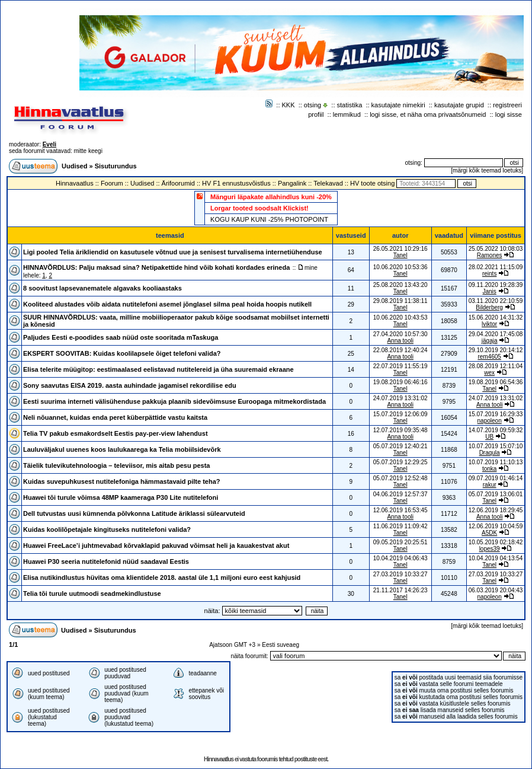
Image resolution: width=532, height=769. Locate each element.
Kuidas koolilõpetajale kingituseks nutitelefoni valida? (107, 529)
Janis (489, 291)
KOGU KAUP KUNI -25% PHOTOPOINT (269, 219)
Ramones (490, 255)
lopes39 (490, 549)
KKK (289, 105)
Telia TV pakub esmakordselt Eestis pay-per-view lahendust (116, 433)
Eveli (49, 144)
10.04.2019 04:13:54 (496, 558)
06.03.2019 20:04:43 (496, 590)
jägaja (490, 341)
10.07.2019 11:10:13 (496, 462)
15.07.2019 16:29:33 (496, 414)
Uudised (74, 166)
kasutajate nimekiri (398, 105)
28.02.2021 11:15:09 (496, 267)
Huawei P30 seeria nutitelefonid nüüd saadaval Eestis (106, 561)
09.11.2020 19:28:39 (496, 285)
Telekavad (328, 183)
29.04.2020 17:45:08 (496, 334)
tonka (489, 469)
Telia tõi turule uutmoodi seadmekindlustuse (92, 593)
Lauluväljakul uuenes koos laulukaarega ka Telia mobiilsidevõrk (122, 449)
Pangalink (292, 183)
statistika (350, 105)
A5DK (489, 533)
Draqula (490, 453)
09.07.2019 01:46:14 (496, 478)
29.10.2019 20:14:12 (496, 350)
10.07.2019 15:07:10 (496, 446)
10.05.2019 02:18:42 (496, 542)
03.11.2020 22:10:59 (496, 301)
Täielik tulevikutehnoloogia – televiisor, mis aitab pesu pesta (116, 465)
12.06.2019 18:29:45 (496, 510)
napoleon (490, 421)
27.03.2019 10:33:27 (496, 574)
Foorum (112, 183)
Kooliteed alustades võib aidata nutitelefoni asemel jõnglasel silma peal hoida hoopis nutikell (167, 304)
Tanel (400, 255)
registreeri (507, 105)
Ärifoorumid (178, 183)
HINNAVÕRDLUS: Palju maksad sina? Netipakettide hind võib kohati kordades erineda (156, 267)
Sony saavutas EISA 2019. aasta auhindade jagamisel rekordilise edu (130, 385)
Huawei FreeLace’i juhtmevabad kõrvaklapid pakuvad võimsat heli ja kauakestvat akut (156, 545)
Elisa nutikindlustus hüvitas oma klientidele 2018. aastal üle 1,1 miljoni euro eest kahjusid (162, 577)
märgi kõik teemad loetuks (487, 170)
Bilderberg (489, 307)
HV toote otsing (372, 183)
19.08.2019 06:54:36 (496, 382)
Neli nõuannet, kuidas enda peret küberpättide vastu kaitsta (115, 417)
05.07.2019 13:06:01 (496, 494)
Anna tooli (400, 341)
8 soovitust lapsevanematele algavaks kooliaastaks (102, 288)
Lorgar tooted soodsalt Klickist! (259, 208)
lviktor (489, 324)
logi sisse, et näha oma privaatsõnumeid (428, 114)
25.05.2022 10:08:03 (496, 249)
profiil (316, 114)
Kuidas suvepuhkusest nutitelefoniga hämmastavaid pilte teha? (122, 481)
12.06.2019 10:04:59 (496, 526)
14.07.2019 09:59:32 (496, 430)
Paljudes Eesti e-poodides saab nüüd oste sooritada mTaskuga (121, 337)
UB (489, 437)
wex (489, 373)
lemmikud (347, 114)
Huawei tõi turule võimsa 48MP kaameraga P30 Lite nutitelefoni (121, 497)
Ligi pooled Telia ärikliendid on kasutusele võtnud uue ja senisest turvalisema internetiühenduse (173, 252)
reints (489, 274)
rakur (490, 485)
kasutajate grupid (459, 105)
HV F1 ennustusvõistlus (236, 183)
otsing (313, 105)
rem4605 (489, 357)
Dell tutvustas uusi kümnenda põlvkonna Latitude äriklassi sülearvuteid (134, 513)
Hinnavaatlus (75, 183)
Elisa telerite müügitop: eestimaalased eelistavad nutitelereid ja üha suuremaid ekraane (158, 369)
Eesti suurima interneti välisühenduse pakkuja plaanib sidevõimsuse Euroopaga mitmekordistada (174, 401)
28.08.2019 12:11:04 (496, 366)
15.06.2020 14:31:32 (496, 318)
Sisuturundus (116, 166)
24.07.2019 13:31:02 (496, 398)
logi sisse (509, 114)
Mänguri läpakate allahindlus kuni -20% (271, 197)
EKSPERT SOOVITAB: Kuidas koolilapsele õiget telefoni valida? (122, 353)
